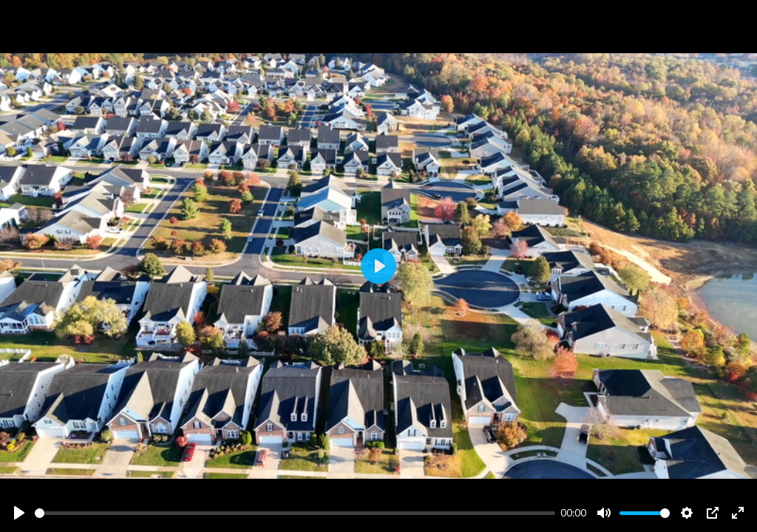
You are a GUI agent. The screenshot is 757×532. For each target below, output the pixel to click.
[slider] (295, 513)
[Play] (19, 513)
